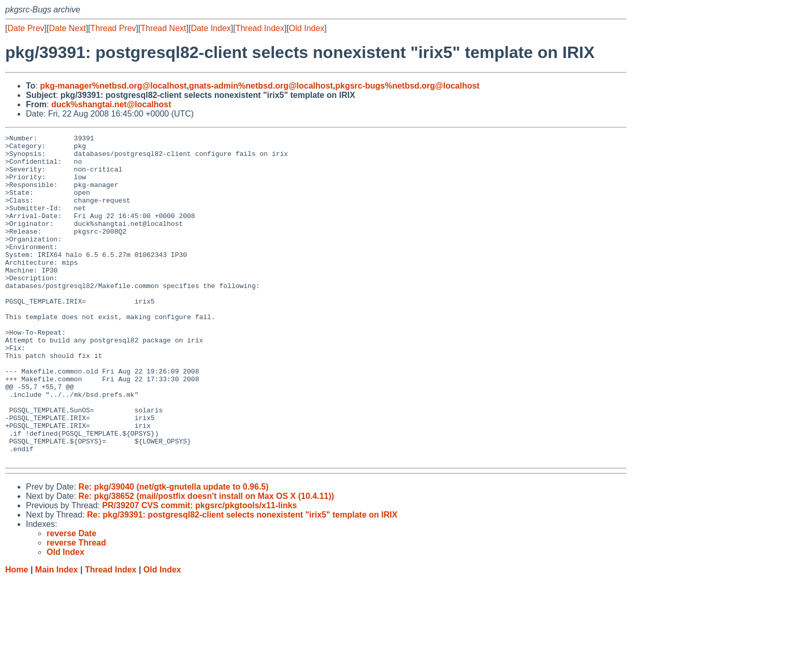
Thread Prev (113, 28)
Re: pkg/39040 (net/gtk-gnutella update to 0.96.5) (173, 552)
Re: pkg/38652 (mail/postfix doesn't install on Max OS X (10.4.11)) (206, 561)
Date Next (67, 28)
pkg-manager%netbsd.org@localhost (113, 86)
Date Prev (26, 28)
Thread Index (260, 28)
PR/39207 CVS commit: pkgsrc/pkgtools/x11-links (199, 571)
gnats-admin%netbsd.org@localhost (261, 86)
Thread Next (163, 28)
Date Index (211, 28)
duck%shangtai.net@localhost (111, 104)
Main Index (57, 635)
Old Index (307, 28)
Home (17, 635)
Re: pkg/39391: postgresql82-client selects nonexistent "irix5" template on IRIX (242, 580)
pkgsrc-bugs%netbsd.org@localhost (407, 86)
